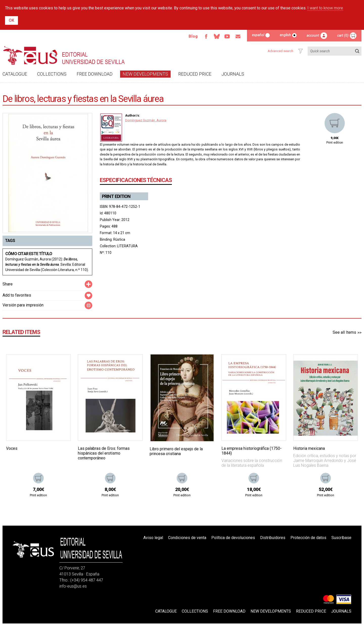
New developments (145, 74)
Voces (12, 448)
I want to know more (325, 8)
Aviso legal (153, 538)
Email (238, 36)
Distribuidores (273, 538)
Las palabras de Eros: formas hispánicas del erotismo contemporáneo (104, 453)
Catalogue (15, 74)
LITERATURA (127, 246)
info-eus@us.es (73, 586)
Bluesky (217, 36)
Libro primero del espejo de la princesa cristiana (176, 451)
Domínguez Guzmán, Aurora (146, 120)
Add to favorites (17, 295)
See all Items (344, 332)
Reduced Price (195, 74)
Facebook (206, 36)
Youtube (227, 36)
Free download (95, 74)
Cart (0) (343, 35)
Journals (233, 74)
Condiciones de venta (187, 538)
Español (258, 35)
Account (313, 35)
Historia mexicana (309, 448)
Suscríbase (341, 538)
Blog (193, 36)
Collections (52, 74)
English (285, 35)
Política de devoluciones (233, 538)
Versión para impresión (23, 305)
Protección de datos (308, 538)
